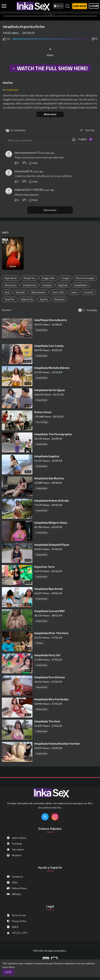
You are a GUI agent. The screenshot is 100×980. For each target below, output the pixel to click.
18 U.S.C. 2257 (17, 933)
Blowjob (20, 292)
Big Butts (63, 285)
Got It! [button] (8, 972)
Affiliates (14, 894)
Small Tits (10, 299)
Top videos (15, 849)
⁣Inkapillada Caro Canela (49, 346)
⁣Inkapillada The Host (47, 721)
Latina (74, 292)
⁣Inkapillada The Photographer (53, 434)
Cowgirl (65, 278)
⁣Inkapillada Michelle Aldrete (52, 368)
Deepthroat (29, 285)
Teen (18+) (58, 292)
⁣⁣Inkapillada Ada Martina (49, 478)
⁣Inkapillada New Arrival (48, 589)
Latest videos (16, 838)
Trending (14, 844)
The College (42, 422)
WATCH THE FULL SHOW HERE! (50, 68)
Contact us (15, 877)
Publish (86, 139)
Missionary (11, 285)
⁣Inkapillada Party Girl (47, 655)
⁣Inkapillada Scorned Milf (49, 611)
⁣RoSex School (43, 412)
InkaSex (8, 83)
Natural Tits (27, 299)
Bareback (60, 299)
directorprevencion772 (28, 153)
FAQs (12, 882)
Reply (33, 163)
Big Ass (44, 299)
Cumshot (89, 292)
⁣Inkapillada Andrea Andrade (52, 501)
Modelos (14, 855)
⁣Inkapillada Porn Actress (50, 677)
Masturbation (39, 292)
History (39, 643)
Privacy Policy (16, 921)
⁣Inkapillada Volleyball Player (52, 545)
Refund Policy (17, 888)
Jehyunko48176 (23, 171)
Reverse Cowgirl (85, 278)
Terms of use (16, 915)
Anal (7, 292)
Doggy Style (48, 278)
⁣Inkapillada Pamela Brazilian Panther (57, 744)
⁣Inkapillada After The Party (51, 633)
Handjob (47, 285)
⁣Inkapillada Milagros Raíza (51, 523)
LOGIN (94, 6)
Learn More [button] (8, 967)
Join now (80, 6)
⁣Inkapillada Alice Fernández (51, 699)
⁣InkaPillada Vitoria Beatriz (51, 320)
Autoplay (92, 310)
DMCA (12, 927)
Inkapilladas (12, 90)
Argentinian (11, 278)
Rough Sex (30, 278)
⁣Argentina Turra (44, 567)
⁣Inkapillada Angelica (47, 456)
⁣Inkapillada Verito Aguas (50, 390)
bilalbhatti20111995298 (29, 190)
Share (50, 52)
